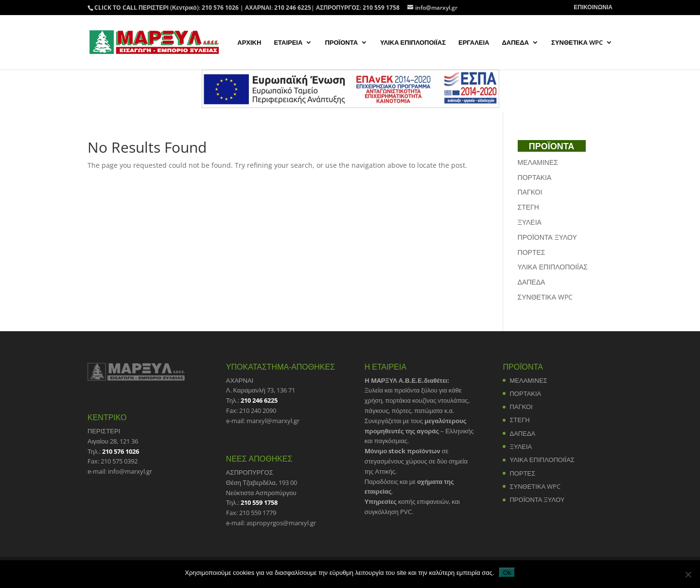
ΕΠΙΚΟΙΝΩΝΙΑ (593, 8)
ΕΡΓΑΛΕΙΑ (474, 43)
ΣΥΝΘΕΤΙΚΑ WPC (577, 43)
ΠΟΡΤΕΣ (532, 252)
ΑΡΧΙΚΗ (249, 43)
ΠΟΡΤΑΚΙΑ (535, 177)
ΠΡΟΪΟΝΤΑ (341, 43)
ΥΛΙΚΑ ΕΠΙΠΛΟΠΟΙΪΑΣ (413, 43)
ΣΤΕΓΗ (528, 207)
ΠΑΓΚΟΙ (530, 192)
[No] (688, 574)
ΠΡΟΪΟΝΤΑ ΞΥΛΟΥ (547, 237)
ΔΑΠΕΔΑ (515, 43)
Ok (507, 573)
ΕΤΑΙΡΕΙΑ (288, 43)
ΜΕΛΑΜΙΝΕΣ (538, 162)
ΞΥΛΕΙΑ (530, 222)
